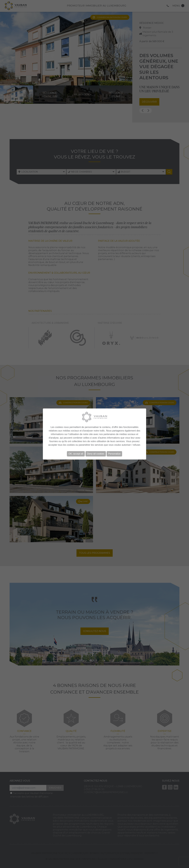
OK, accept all (76, 454)
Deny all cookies (96, 454)
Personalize (114, 454)
